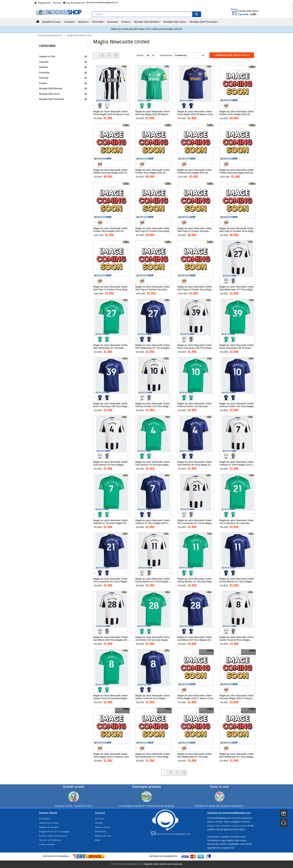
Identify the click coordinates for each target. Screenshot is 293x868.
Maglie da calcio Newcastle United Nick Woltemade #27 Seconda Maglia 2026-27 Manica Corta (194, 757)
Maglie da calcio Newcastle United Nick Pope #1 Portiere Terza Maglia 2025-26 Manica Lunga (195, 290)
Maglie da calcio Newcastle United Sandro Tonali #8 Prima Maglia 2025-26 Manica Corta (236, 640)
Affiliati (99, 823)
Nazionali (44, 78)
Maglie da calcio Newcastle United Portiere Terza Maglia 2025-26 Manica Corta (152, 173)
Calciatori (44, 62)
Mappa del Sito (103, 836)
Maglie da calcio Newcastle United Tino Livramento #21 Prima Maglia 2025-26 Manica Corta (194, 523)
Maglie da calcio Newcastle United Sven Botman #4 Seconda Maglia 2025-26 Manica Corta (152, 465)
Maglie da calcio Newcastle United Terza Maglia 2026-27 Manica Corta (111, 755)
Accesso (57, 3)
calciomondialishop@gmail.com (102, 2)
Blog (98, 840)
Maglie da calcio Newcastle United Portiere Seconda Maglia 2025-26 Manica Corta (110, 173)
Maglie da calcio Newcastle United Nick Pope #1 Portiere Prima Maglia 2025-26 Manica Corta (153, 231)
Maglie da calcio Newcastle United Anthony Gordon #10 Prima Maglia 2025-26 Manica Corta (152, 406)
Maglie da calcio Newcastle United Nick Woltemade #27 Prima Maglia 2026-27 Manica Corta (152, 757)
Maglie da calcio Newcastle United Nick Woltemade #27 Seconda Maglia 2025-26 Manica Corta (110, 348)
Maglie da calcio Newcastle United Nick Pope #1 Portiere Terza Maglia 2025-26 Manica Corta (237, 231)
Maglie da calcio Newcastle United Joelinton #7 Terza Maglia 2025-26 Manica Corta (152, 523)
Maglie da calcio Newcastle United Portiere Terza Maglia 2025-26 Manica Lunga (110, 231)
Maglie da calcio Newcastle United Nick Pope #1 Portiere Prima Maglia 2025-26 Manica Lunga (111, 290)
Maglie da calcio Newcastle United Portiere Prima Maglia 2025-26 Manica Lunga (194, 173)
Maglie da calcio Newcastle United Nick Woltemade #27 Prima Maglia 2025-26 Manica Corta (237, 290)
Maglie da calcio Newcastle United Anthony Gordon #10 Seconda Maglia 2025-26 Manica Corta (194, 406)
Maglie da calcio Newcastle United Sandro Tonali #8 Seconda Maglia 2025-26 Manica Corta (110, 698)
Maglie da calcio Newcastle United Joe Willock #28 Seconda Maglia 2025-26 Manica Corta (152, 640)
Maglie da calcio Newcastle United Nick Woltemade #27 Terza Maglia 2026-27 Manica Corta (236, 757)
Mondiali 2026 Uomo (49, 94)
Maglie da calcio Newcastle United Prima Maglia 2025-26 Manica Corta (111, 113)
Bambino (43, 67)
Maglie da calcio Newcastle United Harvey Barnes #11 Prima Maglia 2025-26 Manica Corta (152, 582)
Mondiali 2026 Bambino (51, 89)
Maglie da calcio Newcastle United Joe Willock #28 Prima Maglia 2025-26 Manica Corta (111, 640)
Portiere (43, 83)
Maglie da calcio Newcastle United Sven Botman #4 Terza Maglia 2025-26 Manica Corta (195, 465)
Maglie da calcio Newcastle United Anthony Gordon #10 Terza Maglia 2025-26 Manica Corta (236, 406)
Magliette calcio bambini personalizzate (163, 864)
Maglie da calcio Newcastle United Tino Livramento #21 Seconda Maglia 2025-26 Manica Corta (236, 523)
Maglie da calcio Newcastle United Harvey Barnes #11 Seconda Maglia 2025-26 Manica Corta (195, 582)
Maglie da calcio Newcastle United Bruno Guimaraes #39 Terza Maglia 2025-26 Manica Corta (111, 406)
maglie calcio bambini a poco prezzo (227, 826)
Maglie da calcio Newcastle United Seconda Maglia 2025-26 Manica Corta (152, 114)
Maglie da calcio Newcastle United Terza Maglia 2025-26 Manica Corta (195, 113)
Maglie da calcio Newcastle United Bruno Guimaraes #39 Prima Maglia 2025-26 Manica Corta (195, 348)
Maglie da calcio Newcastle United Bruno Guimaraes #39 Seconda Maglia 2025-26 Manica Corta (236, 348)
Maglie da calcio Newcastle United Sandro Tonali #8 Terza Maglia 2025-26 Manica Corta (152, 698)
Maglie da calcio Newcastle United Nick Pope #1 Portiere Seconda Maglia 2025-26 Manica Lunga (152, 290)
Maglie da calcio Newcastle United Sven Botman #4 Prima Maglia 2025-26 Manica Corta (110, 465)
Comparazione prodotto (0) (232, 55)
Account (100, 819)
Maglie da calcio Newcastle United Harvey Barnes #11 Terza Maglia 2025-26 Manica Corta (236, 582)
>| (116, 55)
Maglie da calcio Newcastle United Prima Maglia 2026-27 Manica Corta (195, 697)
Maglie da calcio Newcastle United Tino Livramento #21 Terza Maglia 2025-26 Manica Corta (110, 582)
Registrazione (44, 3)
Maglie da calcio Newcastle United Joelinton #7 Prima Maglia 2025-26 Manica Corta (237, 465)
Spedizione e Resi (49, 823)
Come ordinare (47, 844)
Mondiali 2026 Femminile (51, 99)
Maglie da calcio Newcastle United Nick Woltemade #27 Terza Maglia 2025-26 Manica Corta (152, 348)
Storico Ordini (103, 827)
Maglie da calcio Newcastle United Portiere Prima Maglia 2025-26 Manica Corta (236, 114)
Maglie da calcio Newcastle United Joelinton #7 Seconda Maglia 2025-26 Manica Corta (111, 523)
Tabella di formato (49, 827)
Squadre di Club (47, 57)
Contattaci (45, 819)
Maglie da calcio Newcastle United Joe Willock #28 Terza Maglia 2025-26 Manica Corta (195, 640)
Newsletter (101, 831)
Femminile (44, 73)
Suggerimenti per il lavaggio (54, 831)
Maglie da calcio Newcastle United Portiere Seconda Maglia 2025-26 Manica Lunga (236, 173)
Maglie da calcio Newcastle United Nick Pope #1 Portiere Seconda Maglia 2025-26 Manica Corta (194, 231)
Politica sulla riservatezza (53, 836)
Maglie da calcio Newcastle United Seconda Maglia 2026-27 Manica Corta (236, 698)
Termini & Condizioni (50, 840)
